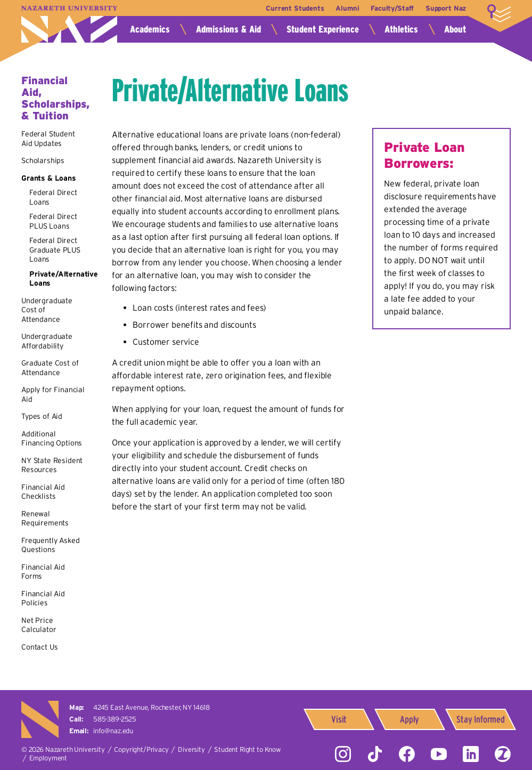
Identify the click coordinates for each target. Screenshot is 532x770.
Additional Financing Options (52, 439)
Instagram (343, 754)
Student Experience (323, 29)
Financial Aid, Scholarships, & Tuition (55, 98)
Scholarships (43, 160)
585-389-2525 (115, 719)
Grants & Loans (49, 178)
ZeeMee (503, 754)
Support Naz (446, 8)
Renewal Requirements (45, 518)
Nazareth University (69, 24)
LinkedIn (471, 754)
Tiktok (375, 754)
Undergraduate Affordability (47, 341)
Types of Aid (42, 416)
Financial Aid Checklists (43, 492)
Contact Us (39, 647)
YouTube (439, 754)
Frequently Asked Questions (50, 545)
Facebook (407, 754)
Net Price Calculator (39, 625)
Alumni (345, 8)
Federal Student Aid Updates (48, 139)
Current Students (292, 8)
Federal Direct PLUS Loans (53, 221)
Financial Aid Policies (43, 598)
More (499, 13)
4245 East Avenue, (152, 707)
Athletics (401, 29)
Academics (150, 29)
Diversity (191, 749)
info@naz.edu (113, 731)
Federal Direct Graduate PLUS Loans (55, 250)
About (455, 29)
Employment (48, 758)
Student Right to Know (247, 749)
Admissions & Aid (228, 29)
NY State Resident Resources (52, 465)
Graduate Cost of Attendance (50, 368)
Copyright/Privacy (141, 749)
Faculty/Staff (391, 8)
